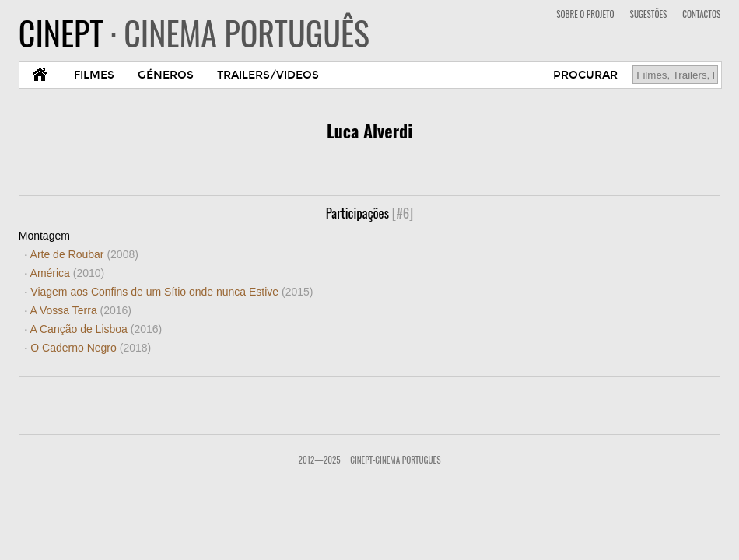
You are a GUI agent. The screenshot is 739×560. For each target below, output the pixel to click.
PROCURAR (585, 75)
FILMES (94, 75)
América (68, 273)
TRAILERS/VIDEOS (268, 75)
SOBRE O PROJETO (585, 14)
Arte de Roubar (84, 254)
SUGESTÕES (649, 14)
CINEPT (194, 33)
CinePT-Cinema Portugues (395, 460)
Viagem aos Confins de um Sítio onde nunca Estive (172, 292)
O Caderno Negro (91, 348)
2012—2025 (320, 460)
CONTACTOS (701, 14)
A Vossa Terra (81, 310)
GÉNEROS (166, 75)
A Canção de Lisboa (96, 329)
